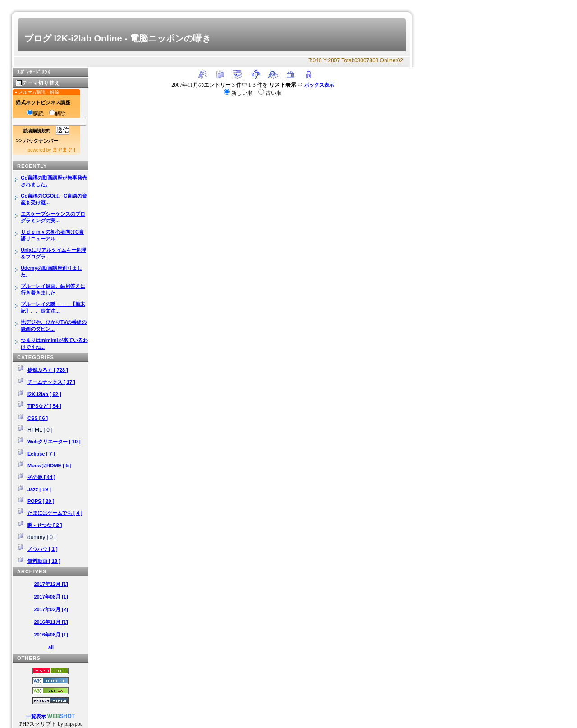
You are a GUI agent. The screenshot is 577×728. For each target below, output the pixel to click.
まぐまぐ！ (65, 150)
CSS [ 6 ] (38, 418)
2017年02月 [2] (51, 609)
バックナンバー (41, 141)
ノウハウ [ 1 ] (43, 549)
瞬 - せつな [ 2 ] (45, 525)
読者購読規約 (37, 131)
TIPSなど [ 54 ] (44, 406)
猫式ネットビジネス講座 (43, 102)
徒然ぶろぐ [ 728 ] (48, 370)
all (51, 647)
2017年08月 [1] (51, 597)
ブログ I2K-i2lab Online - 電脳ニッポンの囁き (118, 38)
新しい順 (239, 93)
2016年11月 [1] (51, 622)
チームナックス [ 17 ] (51, 382)
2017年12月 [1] (51, 584)
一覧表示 (36, 716)
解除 (57, 114)
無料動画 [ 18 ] (44, 561)
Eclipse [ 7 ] (41, 454)
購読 (35, 114)
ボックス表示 (319, 85)
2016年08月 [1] (51, 635)
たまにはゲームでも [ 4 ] (55, 513)
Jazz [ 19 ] (39, 489)
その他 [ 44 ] (41, 477)
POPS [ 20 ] (41, 501)
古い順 (270, 93)
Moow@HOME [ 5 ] (50, 465)
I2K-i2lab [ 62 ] (44, 394)
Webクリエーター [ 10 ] (54, 442)
